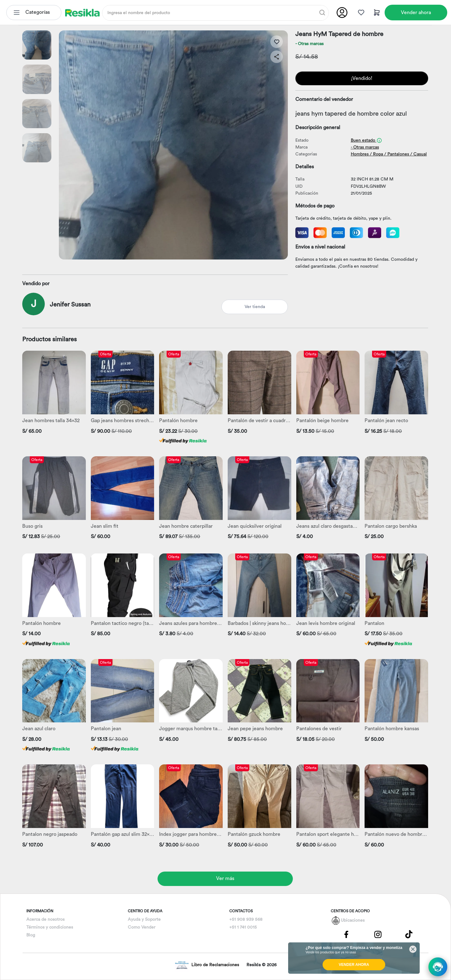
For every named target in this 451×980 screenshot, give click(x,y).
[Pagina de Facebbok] (346, 934)
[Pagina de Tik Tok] (409, 934)
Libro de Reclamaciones (207, 965)
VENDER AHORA (354, 965)
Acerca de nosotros (45, 920)
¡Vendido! (362, 78)
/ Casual (419, 154)
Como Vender (142, 927)
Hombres (360, 154)
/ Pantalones (397, 154)
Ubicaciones (353, 920)
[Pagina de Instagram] (378, 934)
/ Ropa (376, 154)
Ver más (225, 878)
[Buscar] (322, 13)
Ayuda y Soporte (144, 920)
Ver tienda (255, 307)
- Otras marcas (309, 44)
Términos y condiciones (50, 927)
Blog (31, 935)
